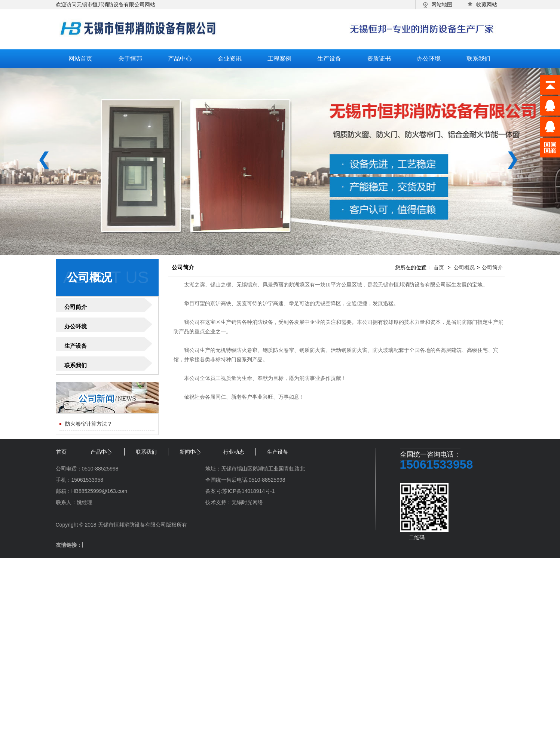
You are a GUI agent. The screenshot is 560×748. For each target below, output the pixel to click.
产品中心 (180, 59)
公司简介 (76, 307)
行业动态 (234, 452)
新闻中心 (190, 452)
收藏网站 (482, 4)
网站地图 (438, 5)
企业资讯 (230, 59)
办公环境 (429, 59)
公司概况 (464, 267)
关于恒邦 (130, 59)
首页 (439, 267)
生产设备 (329, 59)
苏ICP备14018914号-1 (248, 491)
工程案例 (279, 59)
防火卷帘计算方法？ (89, 424)
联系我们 (478, 59)
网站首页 (80, 59)
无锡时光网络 (247, 502)
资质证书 (379, 59)
